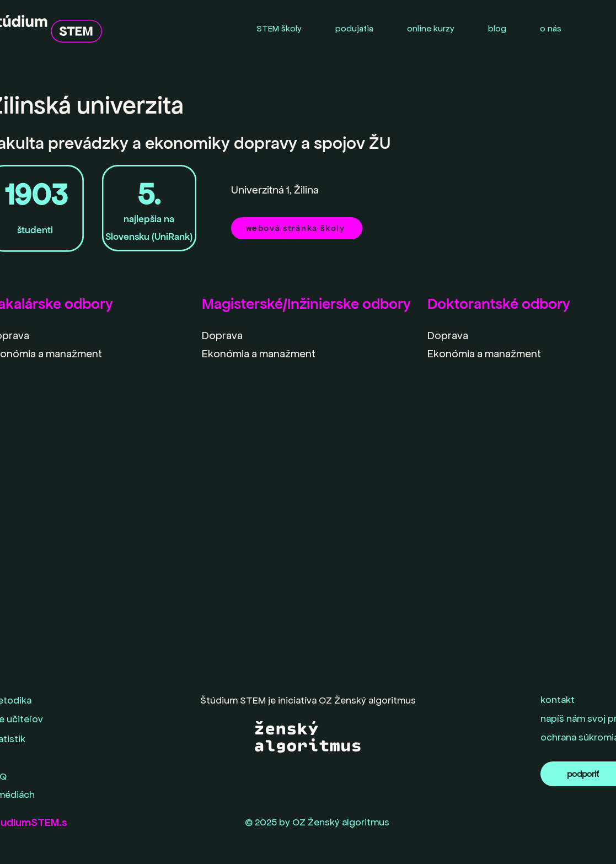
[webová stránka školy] (297, 228)
